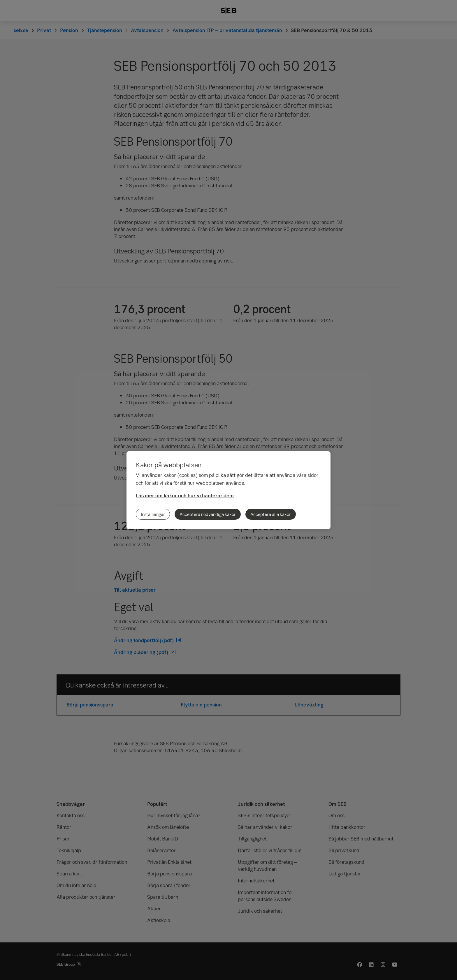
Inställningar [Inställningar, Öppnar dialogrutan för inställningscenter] (153, 514)
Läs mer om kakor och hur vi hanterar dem (185, 495)
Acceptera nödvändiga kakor (208, 514)
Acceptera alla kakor (271, 514)
